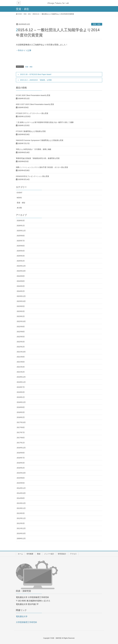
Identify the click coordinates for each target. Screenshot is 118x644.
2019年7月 (21, 387)
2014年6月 (21, 498)
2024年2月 (21, 291)
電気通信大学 (22, 616)
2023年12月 (21, 296)
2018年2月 (21, 417)
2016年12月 (21, 448)
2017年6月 (21, 438)
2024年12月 (21, 266)
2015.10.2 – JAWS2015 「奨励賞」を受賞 (36, 80)
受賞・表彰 (97, 24)
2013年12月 (21, 503)
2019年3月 (21, 392)
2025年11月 (21, 231)
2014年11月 (21, 488)
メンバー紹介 (49, 554)
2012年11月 (21, 518)
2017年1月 (21, 443)
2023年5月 (21, 306)
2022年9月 (21, 327)
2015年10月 (21, 473)
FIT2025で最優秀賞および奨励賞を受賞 (31, 131)
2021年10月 (21, 352)
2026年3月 (21, 221)
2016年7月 (21, 458)
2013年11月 (21, 508)
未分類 (19, 208)
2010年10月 (21, 533)
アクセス (73, 554)
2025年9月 (21, 236)
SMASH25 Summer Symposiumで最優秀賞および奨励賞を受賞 (40, 140)
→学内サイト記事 (24, 50)
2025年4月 (21, 251)
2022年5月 (21, 337)
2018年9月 (21, 407)
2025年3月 (21, 256)
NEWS (19, 198)
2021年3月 (21, 367)
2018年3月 (21, 412)
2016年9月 (21, 453)
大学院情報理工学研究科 (26, 622)
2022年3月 (21, 342)
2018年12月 (21, 402)
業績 (39, 554)
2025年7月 (21, 241)
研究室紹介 (62, 554)
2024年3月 (21, 286)
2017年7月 (21, 432)
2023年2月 (21, 316)
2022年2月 (21, 347)
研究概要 (30, 554)
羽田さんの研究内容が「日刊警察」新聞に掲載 (34, 149)
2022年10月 (21, 321)
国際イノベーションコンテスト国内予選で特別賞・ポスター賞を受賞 (42, 167)
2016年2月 (21, 468)
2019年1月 (21, 397)
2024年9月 (21, 276)
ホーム (20, 554)
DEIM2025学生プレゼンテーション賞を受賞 (32, 176)
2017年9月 (21, 427)
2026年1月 (21, 226)
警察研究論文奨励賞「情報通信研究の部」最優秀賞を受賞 (38, 158)
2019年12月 (21, 377)
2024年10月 (21, 271)
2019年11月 (21, 382)
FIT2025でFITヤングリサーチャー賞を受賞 (32, 113)
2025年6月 (21, 246)
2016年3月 (21, 463)
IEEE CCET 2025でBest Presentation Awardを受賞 (35, 104)
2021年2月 (21, 372)
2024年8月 (21, 281)
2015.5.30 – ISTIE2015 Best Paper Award (36, 74)
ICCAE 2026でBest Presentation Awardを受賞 (33, 95)
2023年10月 (21, 301)
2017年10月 (21, 422)
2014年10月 (21, 493)
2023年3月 (21, 311)
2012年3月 (21, 523)
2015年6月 (21, 478)
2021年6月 (21, 362)
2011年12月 (21, 528)
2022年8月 (21, 332)
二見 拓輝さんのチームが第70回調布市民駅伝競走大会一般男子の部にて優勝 (45, 122)
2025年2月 (21, 261)
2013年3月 (21, 513)
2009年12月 (21, 538)
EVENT (20, 193)
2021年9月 (21, 357)
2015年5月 (21, 483)
